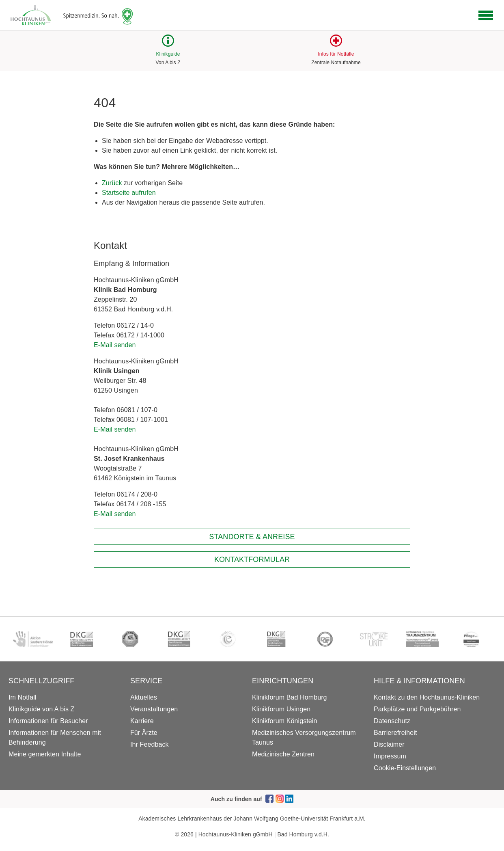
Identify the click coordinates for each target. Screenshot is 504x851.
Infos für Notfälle (336, 54)
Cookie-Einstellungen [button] (405, 768)
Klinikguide (168, 54)
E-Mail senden (115, 345)
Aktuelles (144, 697)
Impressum (390, 756)
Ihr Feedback (150, 744)
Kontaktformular (252, 559)
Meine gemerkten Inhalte (45, 754)
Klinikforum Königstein (285, 721)
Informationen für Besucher (48, 721)
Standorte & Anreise (252, 537)
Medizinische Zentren (283, 754)
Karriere (142, 721)
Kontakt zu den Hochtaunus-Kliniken (427, 697)
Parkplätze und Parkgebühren (417, 709)
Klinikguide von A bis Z (41, 709)
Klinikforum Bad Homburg (290, 697)
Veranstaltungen (154, 709)
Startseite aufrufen (129, 193)
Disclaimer (389, 744)
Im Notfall (23, 697)
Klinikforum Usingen (281, 709)
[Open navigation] (486, 15)
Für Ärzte (144, 733)
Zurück (112, 183)
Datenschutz (392, 721)
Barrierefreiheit (395, 733)
